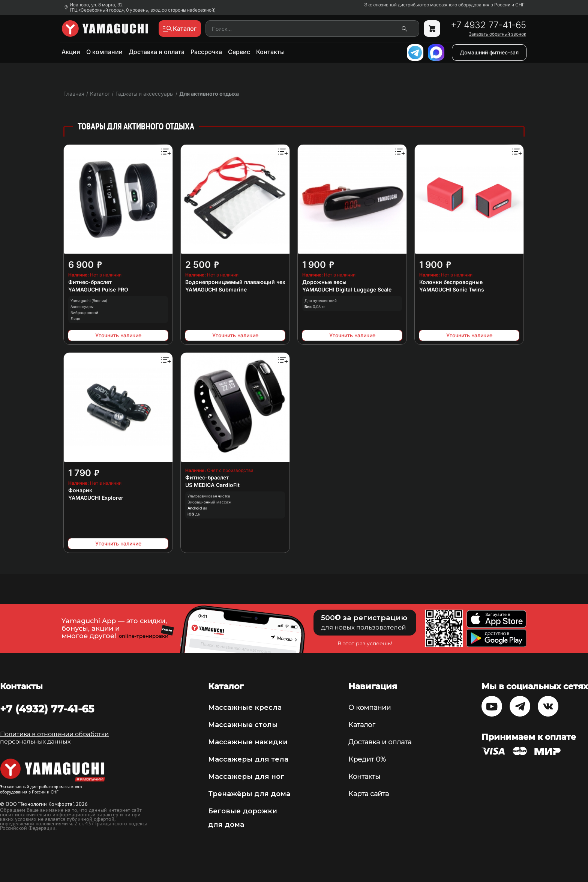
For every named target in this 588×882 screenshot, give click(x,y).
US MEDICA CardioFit (212, 485)
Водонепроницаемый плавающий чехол (238, 282)
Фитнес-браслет (90, 282)
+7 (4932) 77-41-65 (47, 709)
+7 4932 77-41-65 (488, 25)
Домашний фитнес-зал (489, 52)
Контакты (270, 52)
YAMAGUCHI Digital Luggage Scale (347, 289)
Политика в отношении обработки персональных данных (54, 738)
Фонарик (80, 490)
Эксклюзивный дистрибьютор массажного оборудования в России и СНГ (444, 5)
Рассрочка (206, 52)
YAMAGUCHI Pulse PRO (98, 289)
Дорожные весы (324, 282)
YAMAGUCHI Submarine (216, 289)
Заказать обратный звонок (497, 34)
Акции (71, 52)
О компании (104, 52)
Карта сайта (369, 794)
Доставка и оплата (157, 52)
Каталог (362, 725)
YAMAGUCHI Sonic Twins (452, 289)
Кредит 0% (367, 759)
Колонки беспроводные (451, 282)
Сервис (239, 52)
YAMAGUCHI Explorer (96, 498)
